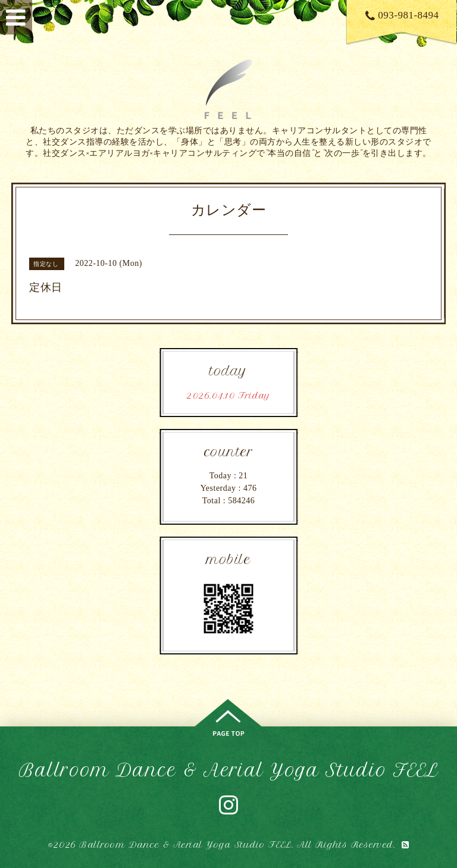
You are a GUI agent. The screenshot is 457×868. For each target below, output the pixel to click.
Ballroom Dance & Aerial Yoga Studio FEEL (228, 770)
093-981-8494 (402, 15)
